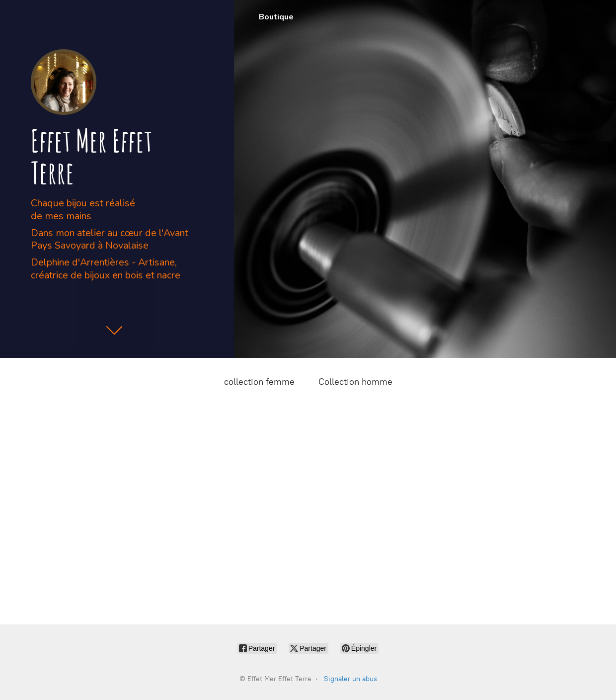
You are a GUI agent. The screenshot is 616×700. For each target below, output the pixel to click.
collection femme (259, 382)
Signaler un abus (350, 679)
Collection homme (355, 382)
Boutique (276, 17)
